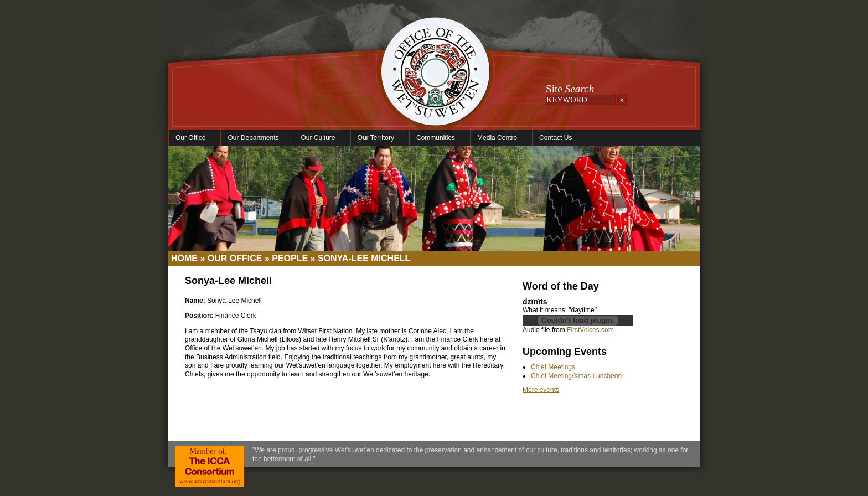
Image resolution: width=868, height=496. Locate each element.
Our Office (192, 138)
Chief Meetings (553, 367)
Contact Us (556, 138)
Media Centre (498, 138)
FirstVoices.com (590, 330)
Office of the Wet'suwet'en (435, 83)
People (290, 258)
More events (541, 390)
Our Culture (320, 138)
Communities (437, 138)
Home (184, 258)
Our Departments (254, 138)
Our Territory (377, 138)
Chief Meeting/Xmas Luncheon (576, 376)
